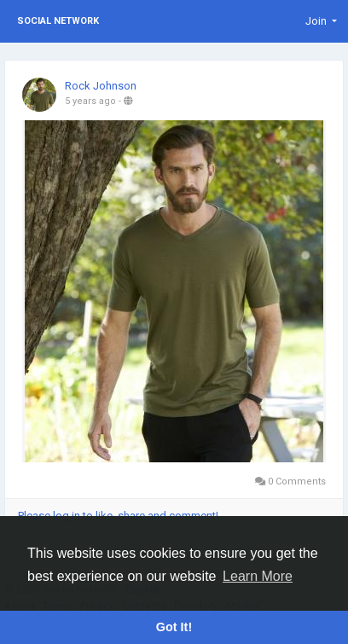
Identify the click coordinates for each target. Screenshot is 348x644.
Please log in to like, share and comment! (118, 516)
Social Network (58, 21)
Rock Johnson (101, 86)
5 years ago (90, 101)
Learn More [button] (258, 576)
